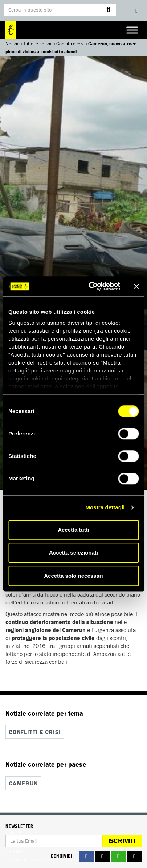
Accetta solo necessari (73, 576)
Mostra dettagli (105, 507)
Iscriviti (122, 841)
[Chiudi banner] (136, 286)
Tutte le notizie (38, 44)
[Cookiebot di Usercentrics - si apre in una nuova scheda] (90, 286)
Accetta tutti (73, 530)
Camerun (23, 783)
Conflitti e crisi (70, 44)
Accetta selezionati (73, 553)
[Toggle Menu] (132, 30)
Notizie (13, 44)
